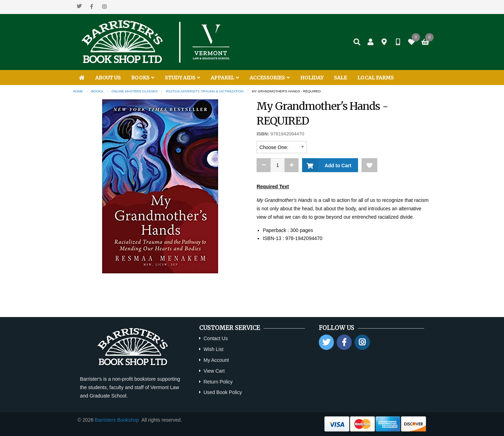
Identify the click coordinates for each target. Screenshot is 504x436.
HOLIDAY (312, 78)
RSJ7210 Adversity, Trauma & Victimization (205, 91)
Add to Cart (337, 166)
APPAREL (225, 78)
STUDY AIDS (183, 78)
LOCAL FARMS (376, 78)
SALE (340, 78)
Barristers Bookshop (117, 420)
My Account (216, 360)
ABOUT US (108, 78)
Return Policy (218, 382)
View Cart (214, 371)
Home (78, 91)
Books (97, 91)
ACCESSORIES (270, 78)
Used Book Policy (223, 392)
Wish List (213, 349)
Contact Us (215, 338)
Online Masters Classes (135, 91)
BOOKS (143, 78)
